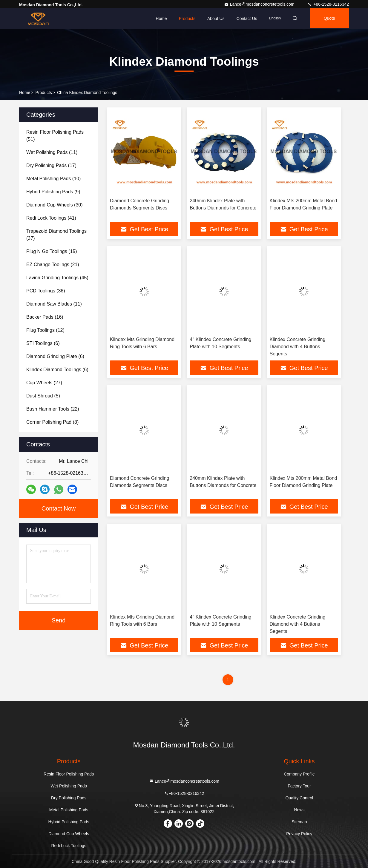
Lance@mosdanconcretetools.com (260, 4)
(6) (43, 343)
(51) (55, 136)
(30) (55, 205)
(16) (45, 317)
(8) (52, 422)
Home (159, 18)
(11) (52, 152)
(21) (53, 265)
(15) (52, 251)
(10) (53, 179)
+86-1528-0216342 (328, 4)
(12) (45, 330)
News (299, 810)
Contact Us (245, 18)
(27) (44, 383)
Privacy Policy (299, 834)
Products (185, 18)
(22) (53, 409)
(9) (53, 192)
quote (329, 18)
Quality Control (299, 798)
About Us (214, 18)
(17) (51, 165)
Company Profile (299, 774)
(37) (56, 235)
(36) (46, 291)
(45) (57, 278)
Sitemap (299, 822)
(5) (43, 396)
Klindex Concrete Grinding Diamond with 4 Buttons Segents (298, 347)
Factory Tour (299, 786)
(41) (51, 218)
